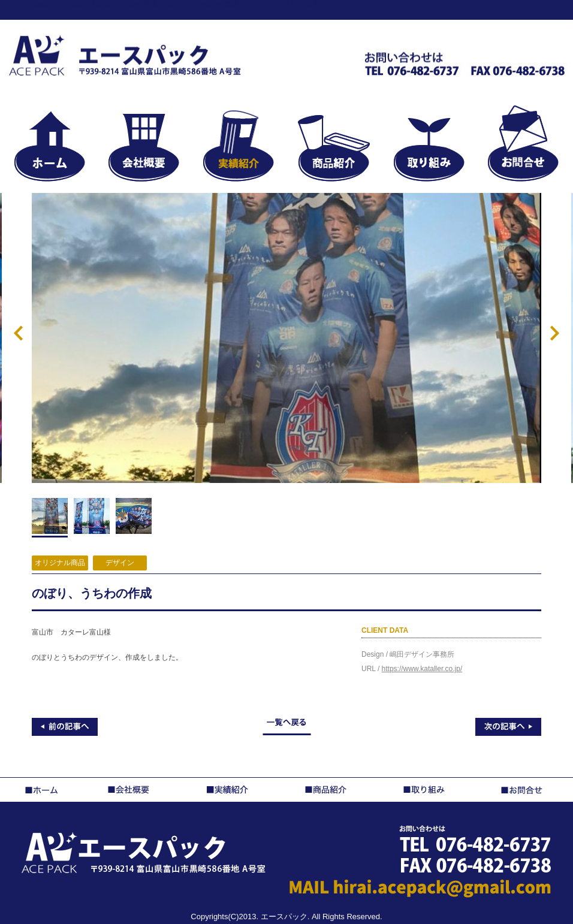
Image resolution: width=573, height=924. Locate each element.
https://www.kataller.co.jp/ (422, 669)
